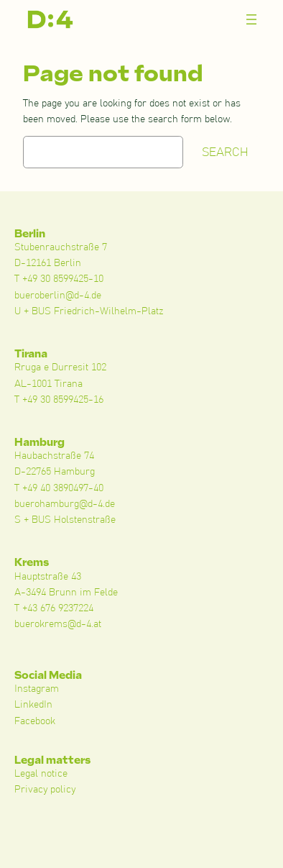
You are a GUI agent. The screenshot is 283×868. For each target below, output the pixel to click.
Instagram (37, 689)
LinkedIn (33, 705)
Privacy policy (45, 790)
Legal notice (41, 774)
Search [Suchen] (225, 152)
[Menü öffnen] (251, 19)
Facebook (35, 721)
